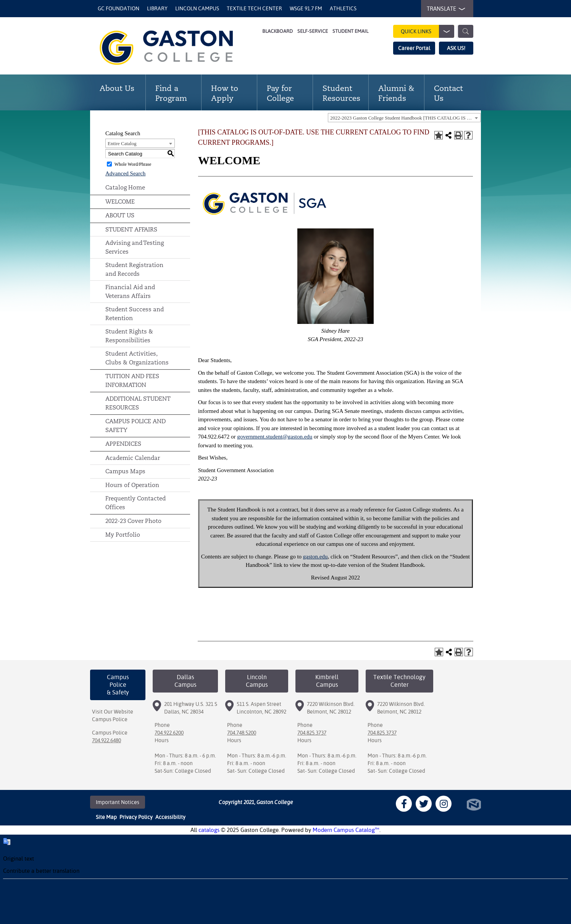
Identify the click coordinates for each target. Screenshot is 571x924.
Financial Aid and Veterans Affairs (130, 291)
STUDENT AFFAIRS (131, 229)
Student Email (350, 31)
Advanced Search (125, 173)
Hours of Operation (132, 485)
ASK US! (456, 48)
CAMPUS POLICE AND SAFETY (135, 426)
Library (157, 8)
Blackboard (277, 31)
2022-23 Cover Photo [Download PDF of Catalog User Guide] (133, 521)
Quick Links (427, 31)
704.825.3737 (312, 733)
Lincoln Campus (197, 8)
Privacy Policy (136, 817)
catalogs (209, 830)
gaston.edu (315, 557)
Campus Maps (125, 471)
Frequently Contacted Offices (135, 503)
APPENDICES (123, 444)
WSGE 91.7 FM (306, 8)
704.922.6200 (169, 733)
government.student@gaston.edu (275, 437)
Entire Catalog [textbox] (122, 143)
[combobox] (404, 118)
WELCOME (120, 201)
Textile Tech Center (254, 8)
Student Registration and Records (134, 269)
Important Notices (118, 802)
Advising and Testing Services (135, 247)
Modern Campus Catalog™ (346, 830)
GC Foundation (119, 8)
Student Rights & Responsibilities (129, 336)
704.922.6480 (106, 740)
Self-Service (313, 31)
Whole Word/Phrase (133, 164)
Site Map (106, 817)
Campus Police (110, 719)
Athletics (343, 8)
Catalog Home (125, 187)
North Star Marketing (474, 805)
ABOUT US (120, 215)
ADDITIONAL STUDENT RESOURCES (138, 403)
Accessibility (170, 817)
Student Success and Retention (135, 314)
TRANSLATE (444, 9)
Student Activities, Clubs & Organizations (137, 358)
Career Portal (414, 48)
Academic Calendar (133, 458)
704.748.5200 (242, 733)
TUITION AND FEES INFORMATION (132, 380)
